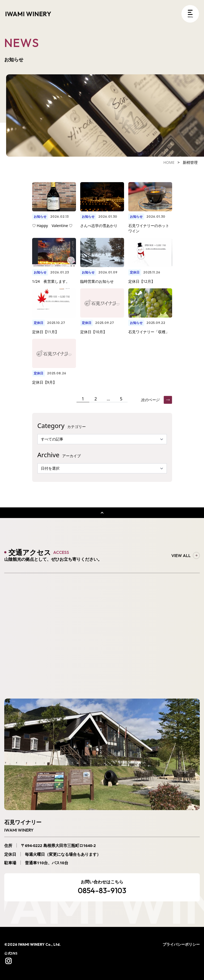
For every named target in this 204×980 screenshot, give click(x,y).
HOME (169, 162)
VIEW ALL (186, 555)
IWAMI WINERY (28, 14)
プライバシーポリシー (181, 944)
